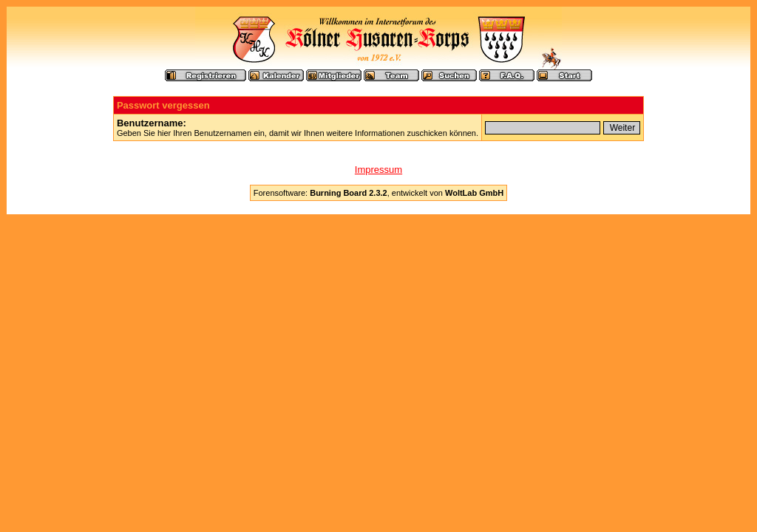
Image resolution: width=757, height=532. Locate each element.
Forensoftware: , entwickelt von (378, 193)
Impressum (378, 170)
